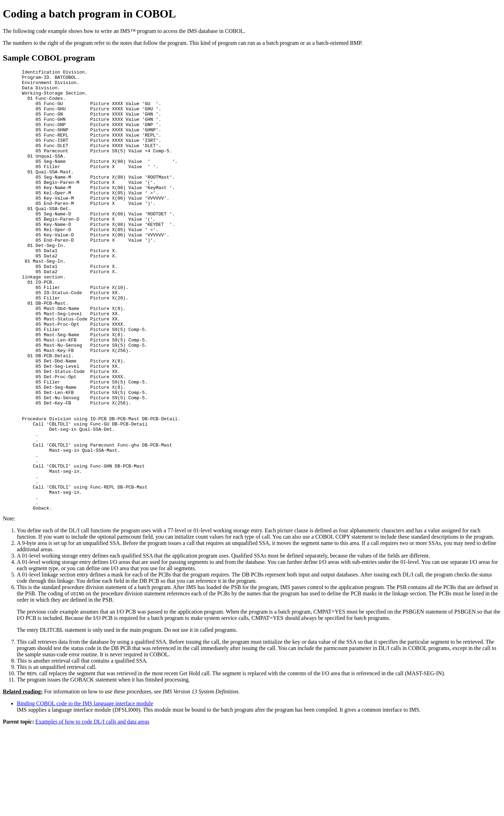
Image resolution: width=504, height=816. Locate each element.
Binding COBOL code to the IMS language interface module (85, 792)
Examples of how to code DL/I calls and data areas (92, 810)
